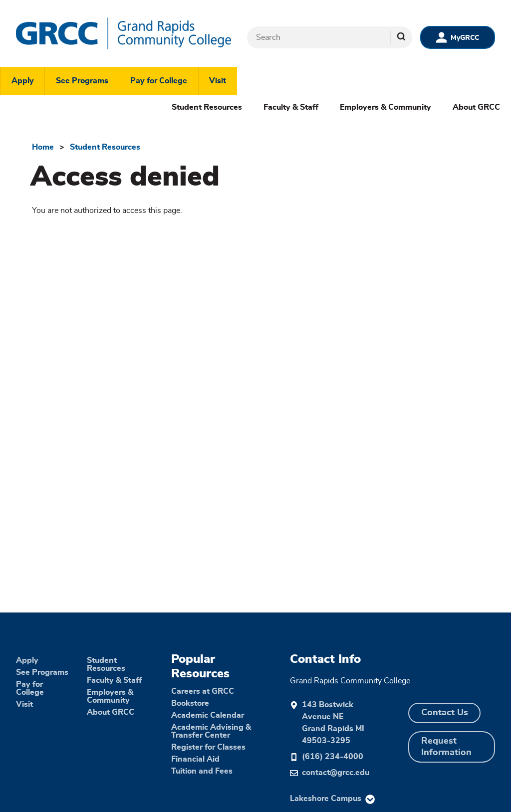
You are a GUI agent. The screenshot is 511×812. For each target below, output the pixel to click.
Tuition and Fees (202, 771)
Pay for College (159, 81)
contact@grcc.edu (336, 773)
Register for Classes (208, 747)
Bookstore (190, 703)
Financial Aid (195, 759)
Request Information (446, 747)
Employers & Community (385, 107)
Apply (23, 81)
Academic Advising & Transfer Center (211, 731)
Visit (218, 81)
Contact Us (445, 713)
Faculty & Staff (291, 107)
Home (43, 147)
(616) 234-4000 (333, 757)
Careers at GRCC (203, 691)
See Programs (82, 81)
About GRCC (476, 107)
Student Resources (207, 107)
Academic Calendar (208, 715)
